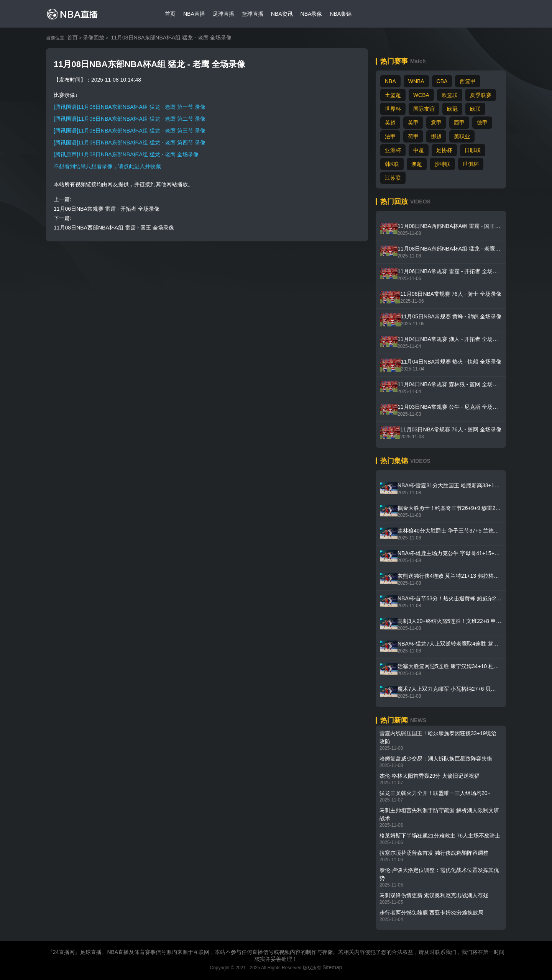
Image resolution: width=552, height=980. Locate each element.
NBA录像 (311, 14)
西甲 (459, 123)
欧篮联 (450, 95)
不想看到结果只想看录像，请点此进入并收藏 (107, 166)
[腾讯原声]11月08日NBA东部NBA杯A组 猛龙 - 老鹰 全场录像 (126, 154)
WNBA (416, 81)
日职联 (473, 150)
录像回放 (94, 38)
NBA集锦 (341, 14)
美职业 (462, 136)
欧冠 (452, 109)
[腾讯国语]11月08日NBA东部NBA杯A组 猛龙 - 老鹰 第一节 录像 (130, 107)
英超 (390, 123)
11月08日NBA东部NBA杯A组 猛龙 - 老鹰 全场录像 (171, 38)
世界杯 (393, 109)
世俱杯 (471, 164)
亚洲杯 (393, 150)
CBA (442, 81)
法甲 (390, 136)
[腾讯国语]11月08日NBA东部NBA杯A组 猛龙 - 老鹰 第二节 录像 (130, 119)
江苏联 (393, 178)
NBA (390, 81)
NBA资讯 (282, 14)
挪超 (436, 136)
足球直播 (223, 14)
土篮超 (393, 95)
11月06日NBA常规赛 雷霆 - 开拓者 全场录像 (107, 209)
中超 (419, 150)
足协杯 (444, 150)
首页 (170, 14)
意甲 (436, 123)
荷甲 (413, 136)
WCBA (421, 95)
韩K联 (392, 164)
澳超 (417, 164)
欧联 (475, 109)
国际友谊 (424, 109)
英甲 (413, 123)
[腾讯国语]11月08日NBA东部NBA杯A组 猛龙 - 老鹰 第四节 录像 (130, 143)
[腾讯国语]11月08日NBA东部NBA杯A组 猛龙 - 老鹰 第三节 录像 (130, 131)
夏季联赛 (481, 95)
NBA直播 (194, 14)
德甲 (482, 123)
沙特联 (442, 164)
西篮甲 (468, 81)
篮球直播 (253, 14)
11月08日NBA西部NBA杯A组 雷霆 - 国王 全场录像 (114, 228)
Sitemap (332, 967)
